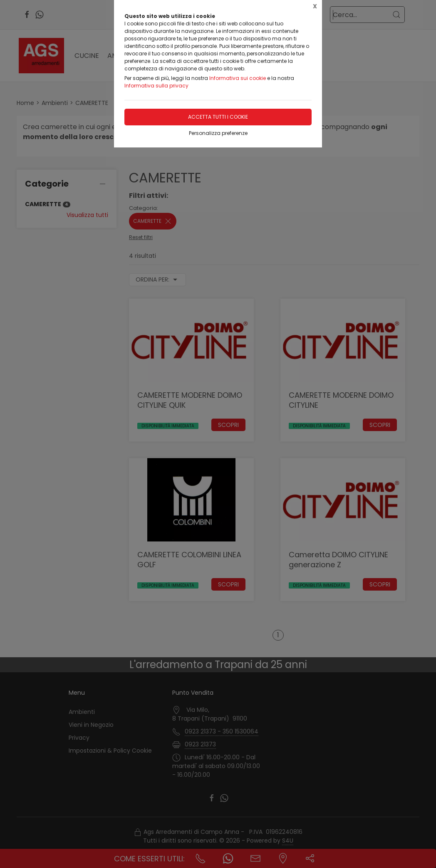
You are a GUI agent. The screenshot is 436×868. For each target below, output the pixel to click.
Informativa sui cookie (238, 78)
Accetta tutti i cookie (218, 117)
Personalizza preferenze (218, 133)
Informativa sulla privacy (156, 86)
